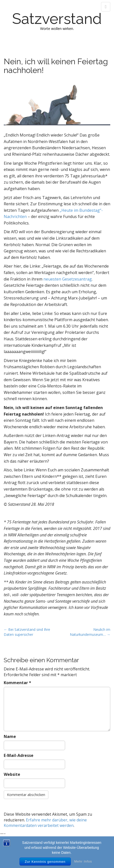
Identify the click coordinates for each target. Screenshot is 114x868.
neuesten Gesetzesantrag (68, 279)
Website (12, 774)
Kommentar (17, 683)
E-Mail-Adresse (19, 755)
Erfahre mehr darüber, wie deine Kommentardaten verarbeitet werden (45, 823)
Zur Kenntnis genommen (45, 862)
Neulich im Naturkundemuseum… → (90, 632)
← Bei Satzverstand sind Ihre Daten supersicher (27, 632)
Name (10, 736)
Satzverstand (57, 19)
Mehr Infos (83, 861)
